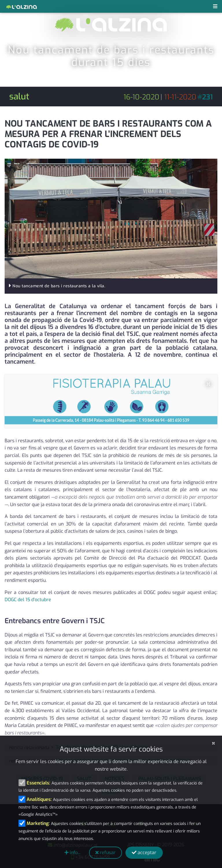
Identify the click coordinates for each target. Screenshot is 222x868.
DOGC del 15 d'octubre (28, 600)
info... (72, 853)
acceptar (144, 853)
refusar (106, 853)
